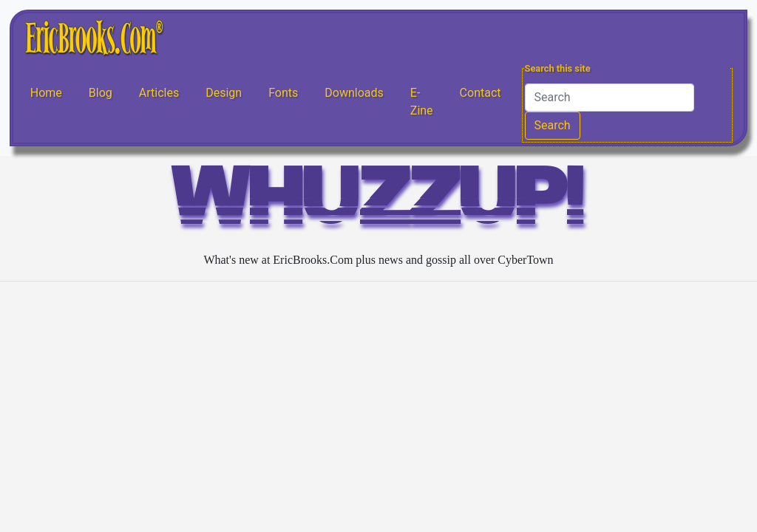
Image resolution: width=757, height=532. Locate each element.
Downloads (354, 93)
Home (46, 93)
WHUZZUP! (378, 203)
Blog (101, 93)
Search (553, 125)
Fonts (283, 93)
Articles (159, 93)
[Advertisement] (378, 397)
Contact (481, 93)
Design (224, 93)
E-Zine (422, 102)
